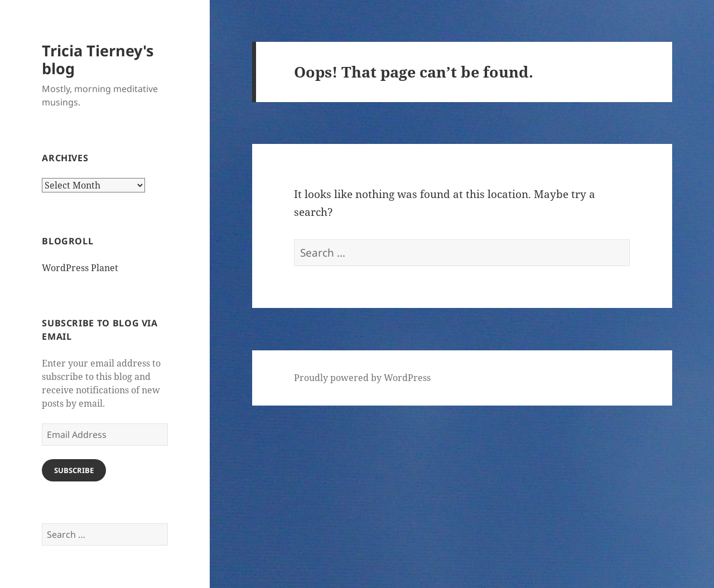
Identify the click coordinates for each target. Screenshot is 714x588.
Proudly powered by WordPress (362, 378)
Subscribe (74, 470)
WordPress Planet (80, 268)
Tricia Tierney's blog (98, 59)
